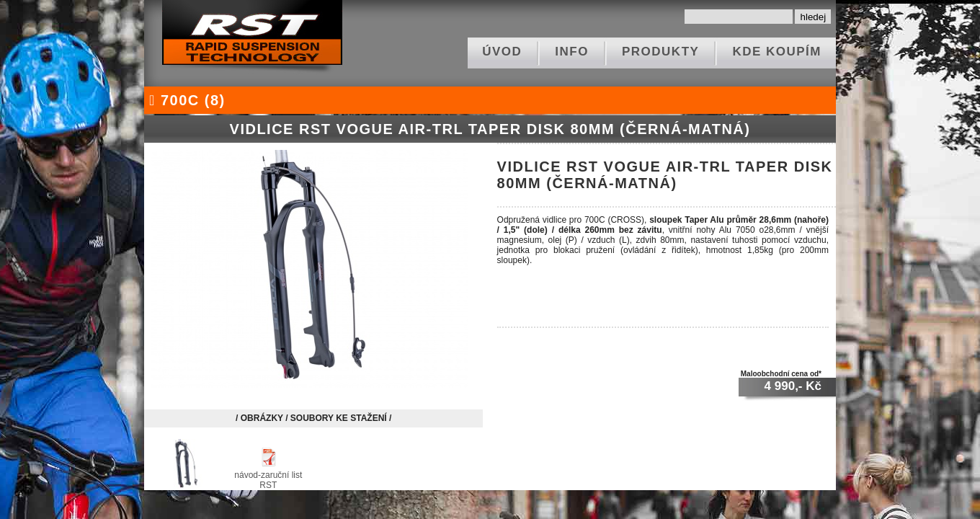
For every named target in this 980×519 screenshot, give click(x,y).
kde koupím (777, 52)
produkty (660, 52)
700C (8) (185, 100)
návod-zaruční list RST (268, 475)
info (572, 52)
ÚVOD (502, 52)
